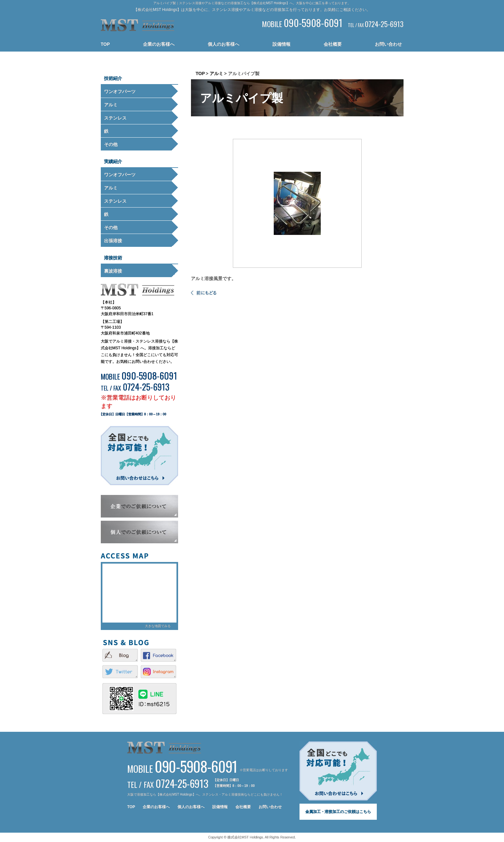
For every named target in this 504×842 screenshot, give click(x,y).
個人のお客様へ (223, 44)
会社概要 (333, 44)
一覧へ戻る (204, 293)
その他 (111, 144)
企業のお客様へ (159, 44)
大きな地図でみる (158, 626)
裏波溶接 (113, 271)
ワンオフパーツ (120, 92)
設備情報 (281, 44)
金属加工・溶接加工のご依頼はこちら (338, 812)
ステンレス (115, 118)
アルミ (111, 105)
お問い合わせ (388, 44)
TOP (105, 44)
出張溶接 (113, 241)
